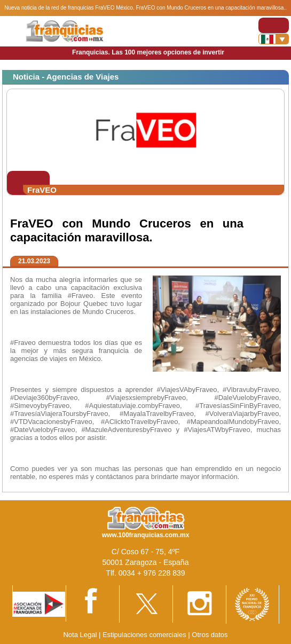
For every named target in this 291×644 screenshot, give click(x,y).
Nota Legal (80, 635)
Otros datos (210, 635)
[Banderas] (274, 39)
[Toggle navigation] (274, 25)
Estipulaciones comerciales (145, 635)
